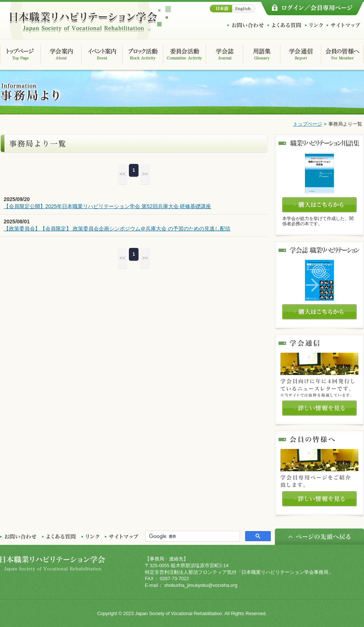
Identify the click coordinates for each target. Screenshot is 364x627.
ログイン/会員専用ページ (312, 9)
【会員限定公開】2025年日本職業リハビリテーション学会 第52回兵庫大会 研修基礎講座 (108, 206)
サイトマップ (343, 25)
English (244, 9)
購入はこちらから (319, 205)
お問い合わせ (246, 25)
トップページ (308, 124)
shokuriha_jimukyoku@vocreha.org (201, 585)
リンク (314, 25)
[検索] (192, 536)
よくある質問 (284, 25)
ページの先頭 (319, 537)
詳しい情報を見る (319, 408)
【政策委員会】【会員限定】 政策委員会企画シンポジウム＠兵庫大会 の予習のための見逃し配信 (117, 229)
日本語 (220, 9)
